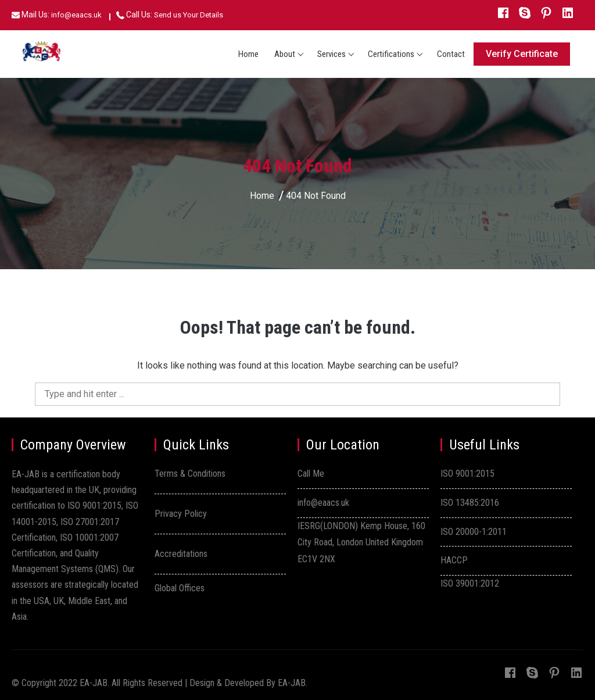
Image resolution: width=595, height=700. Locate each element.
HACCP (454, 560)
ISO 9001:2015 (467, 474)
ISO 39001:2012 (470, 583)
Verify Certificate (522, 54)
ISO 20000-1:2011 (474, 532)
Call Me (311, 474)
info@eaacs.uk (76, 15)
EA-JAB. (293, 683)
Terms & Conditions (190, 474)
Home (248, 54)
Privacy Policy (181, 514)
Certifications (391, 54)
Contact (451, 54)
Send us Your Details (189, 15)
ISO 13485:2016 (470, 503)
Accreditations (181, 554)
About (285, 54)
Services (331, 54)
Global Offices (180, 588)
